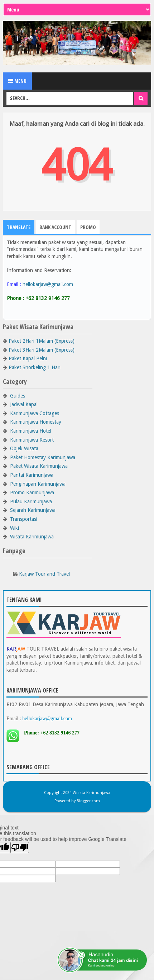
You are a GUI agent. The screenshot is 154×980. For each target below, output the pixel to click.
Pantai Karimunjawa (32, 475)
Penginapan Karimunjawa (38, 484)
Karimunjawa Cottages (35, 413)
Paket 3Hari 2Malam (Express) (42, 350)
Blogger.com (88, 801)
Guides (18, 396)
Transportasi (24, 519)
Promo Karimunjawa (32, 493)
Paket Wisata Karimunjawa (39, 466)
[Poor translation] (20, 848)
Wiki (15, 528)
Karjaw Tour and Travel (44, 574)
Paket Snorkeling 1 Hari (35, 367)
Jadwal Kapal (24, 404)
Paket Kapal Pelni (28, 358)
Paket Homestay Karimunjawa (43, 457)
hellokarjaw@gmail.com (48, 284)
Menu (17, 81)
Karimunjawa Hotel (31, 431)
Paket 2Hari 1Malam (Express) (42, 341)
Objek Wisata (24, 448)
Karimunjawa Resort (32, 440)
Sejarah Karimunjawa (33, 510)
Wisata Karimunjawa (32, 537)
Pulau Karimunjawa (31, 501)
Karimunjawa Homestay (36, 422)
